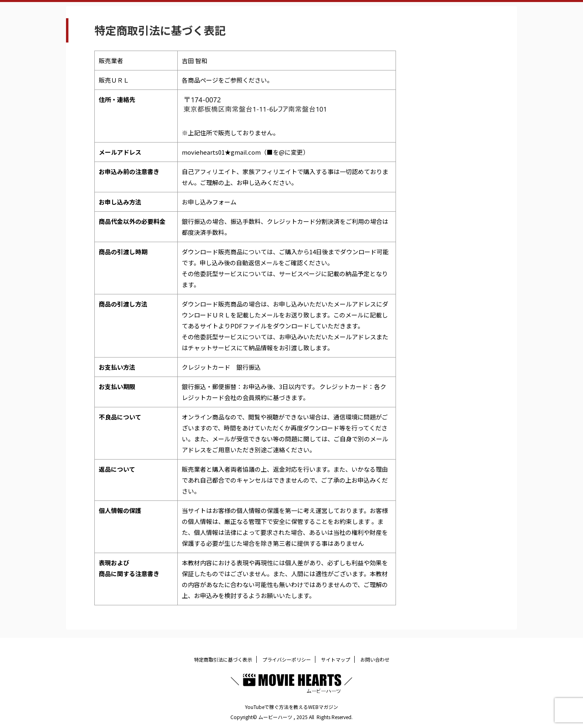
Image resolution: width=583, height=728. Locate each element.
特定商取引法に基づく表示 (223, 659)
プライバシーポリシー (287, 659)
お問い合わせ (375, 659)
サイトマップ (336, 659)
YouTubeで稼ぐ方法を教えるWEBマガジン (291, 707)
